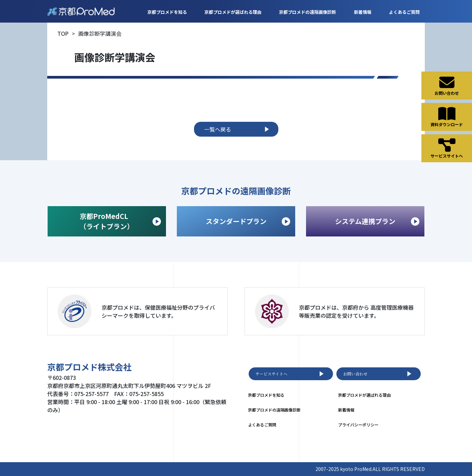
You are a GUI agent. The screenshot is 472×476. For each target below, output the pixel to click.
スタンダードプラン (248, 221)
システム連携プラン (377, 221)
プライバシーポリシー (358, 425)
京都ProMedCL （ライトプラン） (120, 221)
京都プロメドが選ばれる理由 (233, 12)
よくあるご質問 (404, 12)
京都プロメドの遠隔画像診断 (308, 12)
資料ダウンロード (447, 117)
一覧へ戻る (238, 129)
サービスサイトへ (291, 374)
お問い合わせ (379, 374)
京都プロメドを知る (167, 12)
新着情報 (363, 12)
